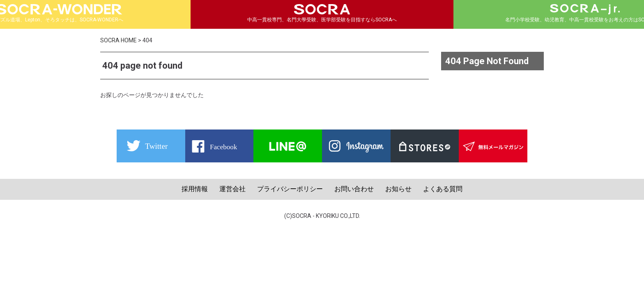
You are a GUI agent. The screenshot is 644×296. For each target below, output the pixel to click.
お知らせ (398, 189)
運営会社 (232, 189)
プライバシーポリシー (290, 189)
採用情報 (195, 189)
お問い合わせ (354, 189)
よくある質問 (443, 189)
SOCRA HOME (118, 40)
